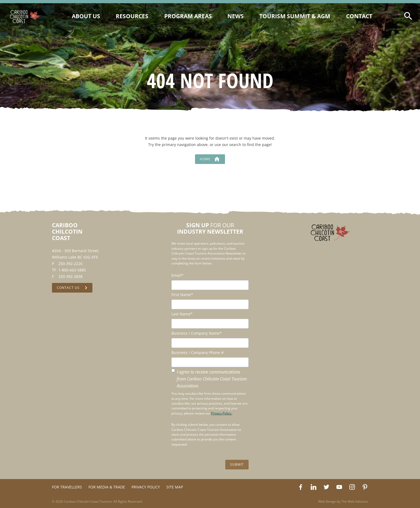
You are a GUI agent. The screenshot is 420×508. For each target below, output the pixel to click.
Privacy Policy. (222, 413)
